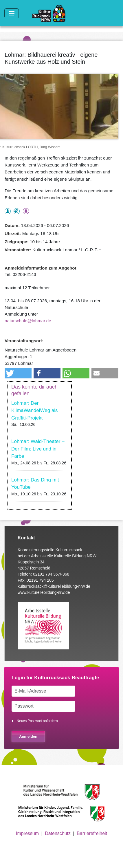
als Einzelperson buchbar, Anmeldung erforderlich (8, 211)
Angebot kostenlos (17, 211)
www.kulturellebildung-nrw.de (44, 592)
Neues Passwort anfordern (37, 721)
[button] (18, 373)
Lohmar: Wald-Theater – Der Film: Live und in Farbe (38, 449)
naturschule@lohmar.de (28, 321)
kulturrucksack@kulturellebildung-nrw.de (54, 586)
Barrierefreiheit (92, 833)
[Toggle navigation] (12, 13)
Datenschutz (58, 833)
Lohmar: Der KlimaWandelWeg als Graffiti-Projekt (35, 411)
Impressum (27, 833)
